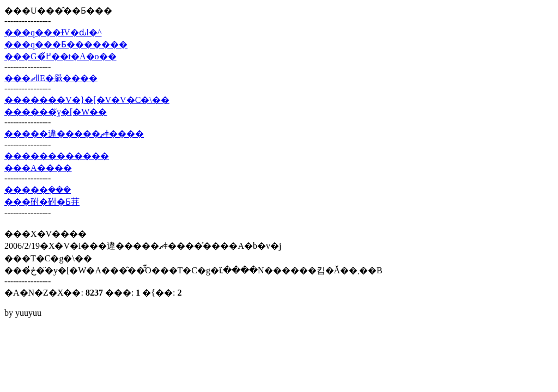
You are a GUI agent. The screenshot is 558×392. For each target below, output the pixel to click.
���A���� (38, 168)
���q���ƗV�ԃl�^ (53, 32)
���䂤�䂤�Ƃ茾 (42, 202)
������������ (57, 156)
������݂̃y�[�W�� (56, 112)
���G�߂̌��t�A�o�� (60, 56)
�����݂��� (38, 190)
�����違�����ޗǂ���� (74, 134)
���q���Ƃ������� (66, 44)
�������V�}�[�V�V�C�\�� (87, 100)
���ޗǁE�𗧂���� (51, 78)
